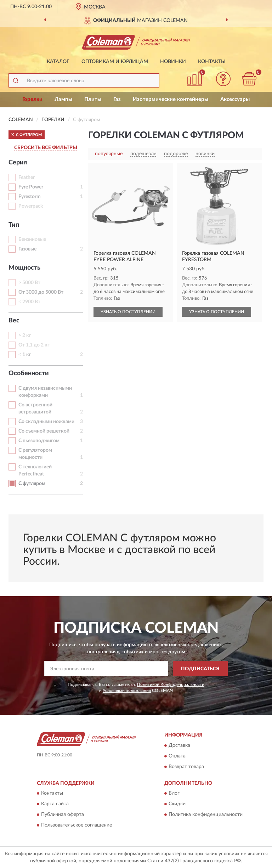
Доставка (179, 745)
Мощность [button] (24, 268)
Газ (117, 99)
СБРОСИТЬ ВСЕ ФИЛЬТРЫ (46, 148)
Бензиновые (32, 239)
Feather (27, 177)
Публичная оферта (63, 815)
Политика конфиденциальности (206, 815)
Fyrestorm (30, 197)
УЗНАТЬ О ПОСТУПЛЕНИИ (128, 312)
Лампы (63, 99)
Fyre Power (31, 187)
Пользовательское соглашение (76, 825)
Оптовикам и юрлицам (115, 62)
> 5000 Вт (29, 283)
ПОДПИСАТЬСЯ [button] (200, 669)
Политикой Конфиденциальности (171, 684)
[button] (223, 79)
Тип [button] (14, 225)
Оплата (177, 756)
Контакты (212, 62)
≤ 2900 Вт (29, 302)
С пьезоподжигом (39, 441)
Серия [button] (18, 163)
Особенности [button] (29, 373)
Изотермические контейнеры (171, 99)
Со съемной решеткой (44, 431)
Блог (174, 794)
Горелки (32, 99)
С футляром (32, 484)
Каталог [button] (58, 62)
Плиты (93, 99)
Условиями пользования (127, 691)
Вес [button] (14, 321)
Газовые (27, 249)
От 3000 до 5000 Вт (41, 292)
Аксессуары (235, 99)
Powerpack (31, 206)
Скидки (177, 804)
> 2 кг (25, 336)
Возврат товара (186, 767)
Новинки (173, 62)
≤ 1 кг (25, 355)
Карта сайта (55, 804)
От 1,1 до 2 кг (34, 345)
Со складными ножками (46, 422)
